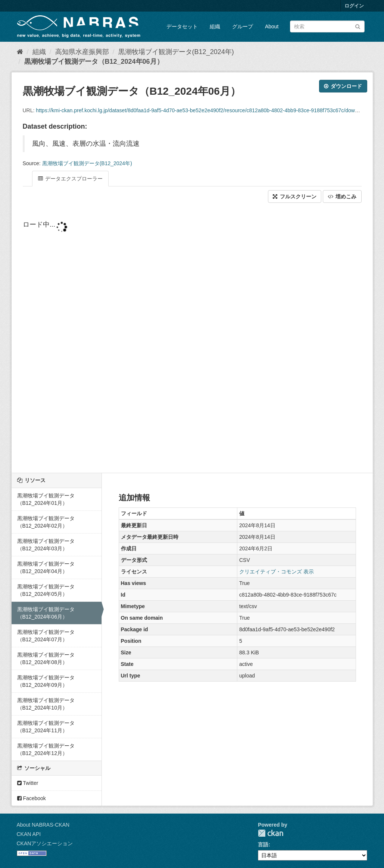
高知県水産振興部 (82, 52)
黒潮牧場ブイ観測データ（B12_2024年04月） (46, 567)
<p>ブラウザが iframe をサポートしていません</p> (192, 339)
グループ (243, 26)
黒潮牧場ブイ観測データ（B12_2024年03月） (46, 545)
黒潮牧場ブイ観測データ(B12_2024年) (176, 52)
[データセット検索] (327, 26)
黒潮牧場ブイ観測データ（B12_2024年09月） (46, 681)
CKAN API (29, 834)
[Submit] (358, 26)
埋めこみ (342, 196)
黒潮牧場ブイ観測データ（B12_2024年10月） (46, 704)
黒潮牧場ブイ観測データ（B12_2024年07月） (46, 636)
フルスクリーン (295, 196)
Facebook (32, 798)
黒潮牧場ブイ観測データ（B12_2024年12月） (46, 749)
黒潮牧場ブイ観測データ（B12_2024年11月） (46, 727)
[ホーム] (20, 52)
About (272, 26)
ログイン (354, 6)
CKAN (271, 833)
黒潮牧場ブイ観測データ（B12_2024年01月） (46, 499)
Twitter (28, 783)
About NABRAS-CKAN (43, 825)
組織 (215, 26)
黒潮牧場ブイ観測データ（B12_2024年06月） (94, 62)
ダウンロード (343, 86)
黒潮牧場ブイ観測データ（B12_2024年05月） (46, 590)
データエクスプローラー (71, 179)
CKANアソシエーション (45, 843)
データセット (182, 26)
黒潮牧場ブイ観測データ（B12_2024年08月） (46, 658)
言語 (263, 845)
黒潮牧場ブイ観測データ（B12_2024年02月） (46, 522)
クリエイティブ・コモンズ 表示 (277, 572)
